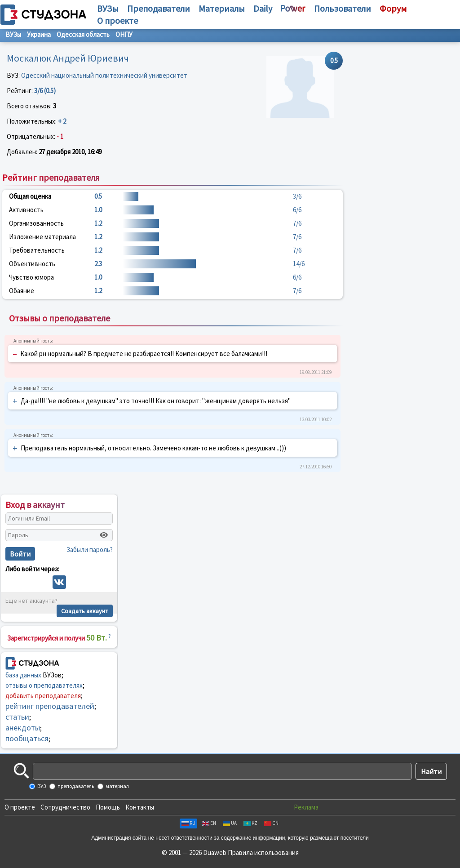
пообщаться (27, 738)
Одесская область (83, 34)
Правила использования (263, 852)
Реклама (306, 807)
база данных (23, 675)
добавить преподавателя (43, 696)
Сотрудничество (65, 807)
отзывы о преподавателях (44, 685)
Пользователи (343, 8)
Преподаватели (159, 8)
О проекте (20, 807)
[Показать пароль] (104, 535)
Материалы (222, 8)
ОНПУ (124, 34)
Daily (263, 8)
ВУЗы (108, 8)
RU (188, 823)
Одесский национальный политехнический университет (104, 75)
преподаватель (75, 786)
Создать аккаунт (85, 611)
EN (209, 823)
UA (230, 823)
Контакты (140, 807)
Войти (20, 554)
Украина (39, 34)
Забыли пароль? (90, 550)
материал (117, 786)
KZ (250, 823)
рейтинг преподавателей (50, 706)
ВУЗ (41, 786)
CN (271, 823)
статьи (17, 717)
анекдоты (23, 728)
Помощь (108, 807)
